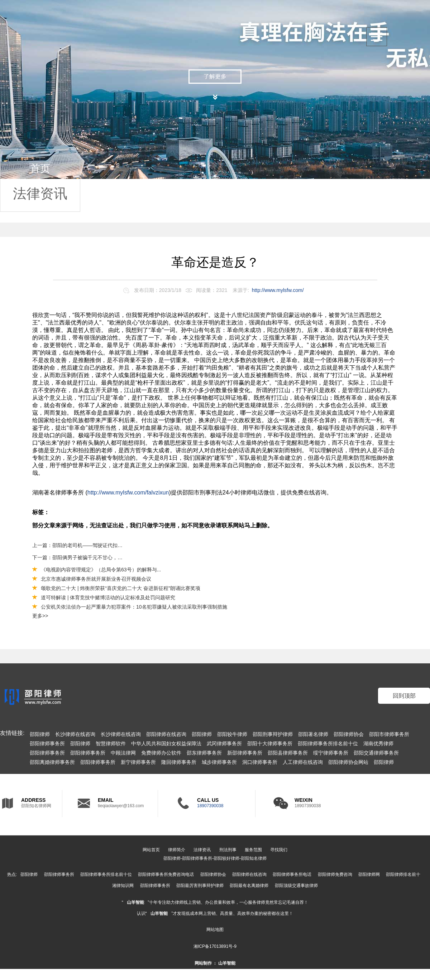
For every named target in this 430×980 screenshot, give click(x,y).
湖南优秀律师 (378, 743)
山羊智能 (135, 902)
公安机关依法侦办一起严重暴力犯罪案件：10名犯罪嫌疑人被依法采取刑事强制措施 (134, 607)
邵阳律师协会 (349, 734)
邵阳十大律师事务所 (270, 743)
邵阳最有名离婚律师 (249, 886)
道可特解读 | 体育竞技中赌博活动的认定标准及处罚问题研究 (108, 598)
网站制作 (203, 963)
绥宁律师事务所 (331, 753)
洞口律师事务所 (260, 762)
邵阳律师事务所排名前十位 (328, 743)
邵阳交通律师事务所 (376, 753)
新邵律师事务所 (245, 753)
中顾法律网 (123, 753)
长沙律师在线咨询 (75, 734)
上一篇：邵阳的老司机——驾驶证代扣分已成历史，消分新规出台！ (78, 545)
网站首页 (151, 850)
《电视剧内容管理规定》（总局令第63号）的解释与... (101, 570)
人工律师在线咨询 (303, 762)
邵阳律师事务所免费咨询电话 (166, 874)
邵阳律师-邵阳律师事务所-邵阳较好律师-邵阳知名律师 (215, 858)
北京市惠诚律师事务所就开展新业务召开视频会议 (96, 579)
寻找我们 (279, 850)
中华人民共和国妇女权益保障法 (166, 743)
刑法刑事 (228, 850)
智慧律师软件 (111, 743)
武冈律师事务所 (224, 743)
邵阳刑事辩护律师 (273, 734)
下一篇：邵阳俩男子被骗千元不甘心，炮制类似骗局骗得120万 (78, 557)
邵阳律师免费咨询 (335, 874)
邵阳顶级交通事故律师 (296, 886)
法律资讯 (40, 194)
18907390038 (210, 806)
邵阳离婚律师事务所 (52, 762)
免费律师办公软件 (161, 753)
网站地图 (215, 930)
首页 (40, 168)
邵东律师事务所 (204, 753)
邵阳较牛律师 (232, 734)
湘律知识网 (123, 886)
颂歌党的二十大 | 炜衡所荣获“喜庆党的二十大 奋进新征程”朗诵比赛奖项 (121, 588)
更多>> (40, 616)
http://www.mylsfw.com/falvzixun (128, 493)
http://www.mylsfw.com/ (278, 290)
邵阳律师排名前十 (403, 874)
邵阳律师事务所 (47, 743)
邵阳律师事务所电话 (292, 874)
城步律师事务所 (219, 762)
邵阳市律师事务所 (389, 734)
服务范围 (253, 850)
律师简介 (177, 850)
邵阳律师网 (369, 874)
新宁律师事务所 (138, 762)
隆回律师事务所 (179, 762)
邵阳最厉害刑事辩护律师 (200, 886)
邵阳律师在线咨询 (166, 734)
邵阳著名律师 (313, 734)
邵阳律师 (40, 734)
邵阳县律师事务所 (288, 753)
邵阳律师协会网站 (348, 762)
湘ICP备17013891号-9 (215, 946)
